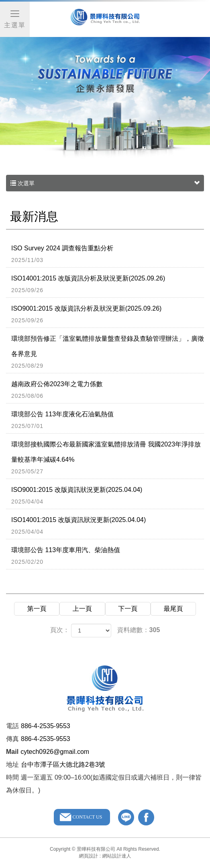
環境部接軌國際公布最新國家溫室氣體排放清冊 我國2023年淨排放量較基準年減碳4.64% (108, 458)
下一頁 (128, 609)
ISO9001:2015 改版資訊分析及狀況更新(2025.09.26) (108, 315)
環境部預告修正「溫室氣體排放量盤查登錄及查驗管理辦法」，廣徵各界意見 (108, 352)
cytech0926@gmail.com (55, 752)
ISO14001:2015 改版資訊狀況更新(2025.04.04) (108, 526)
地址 (12, 765)
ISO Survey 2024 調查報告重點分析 (108, 254)
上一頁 (82, 609)
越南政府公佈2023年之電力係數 (108, 390)
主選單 (15, 18)
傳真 (12, 739)
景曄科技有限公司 (105, 20)
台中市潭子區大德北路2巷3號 (63, 765)
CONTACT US (88, 817)
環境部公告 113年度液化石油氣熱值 (108, 420)
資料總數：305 (139, 630)
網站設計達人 (117, 856)
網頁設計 (88, 856)
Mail (12, 752)
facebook (146, 817)
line (126, 817)
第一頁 (37, 609)
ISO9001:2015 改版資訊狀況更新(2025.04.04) (108, 496)
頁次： (60, 630)
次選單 (105, 183)
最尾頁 (173, 609)
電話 (12, 726)
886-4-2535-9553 (46, 726)
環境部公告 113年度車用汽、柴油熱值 (108, 556)
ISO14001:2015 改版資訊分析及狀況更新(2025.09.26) (108, 285)
